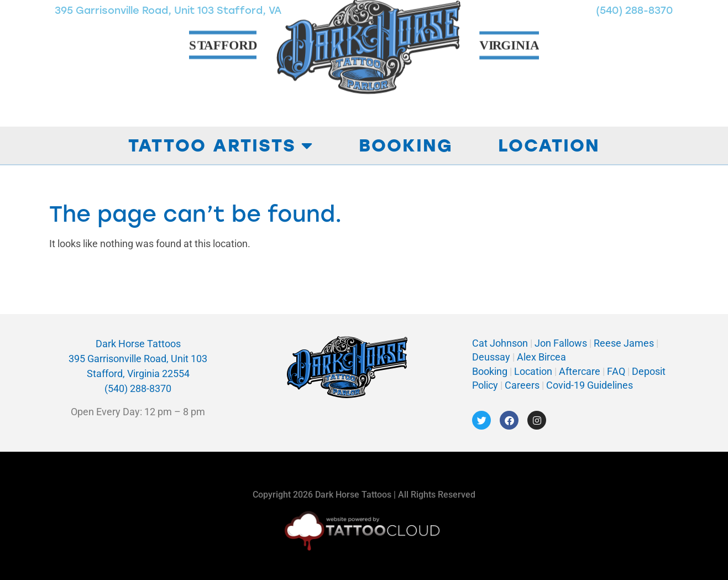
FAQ (616, 371)
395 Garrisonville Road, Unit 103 (138, 359)
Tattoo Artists (221, 145)
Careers (523, 385)
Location (549, 145)
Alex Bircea (540, 357)
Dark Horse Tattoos (138, 344)
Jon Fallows (561, 343)
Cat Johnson (500, 343)
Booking (406, 145)
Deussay (491, 357)
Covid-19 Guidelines (590, 385)
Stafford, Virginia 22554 (138, 373)
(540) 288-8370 (138, 388)
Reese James (625, 343)
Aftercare (580, 371)
